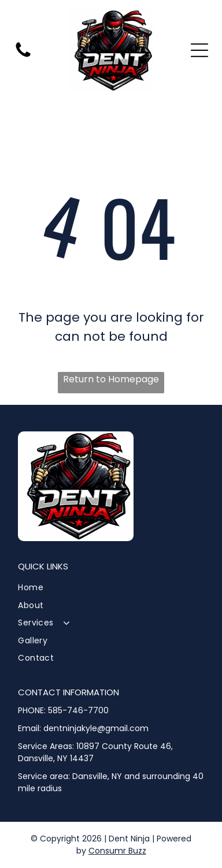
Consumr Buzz (117, 851)
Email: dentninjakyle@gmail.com (83, 728)
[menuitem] (111, 588)
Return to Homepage (111, 379)
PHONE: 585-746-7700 (63, 710)
